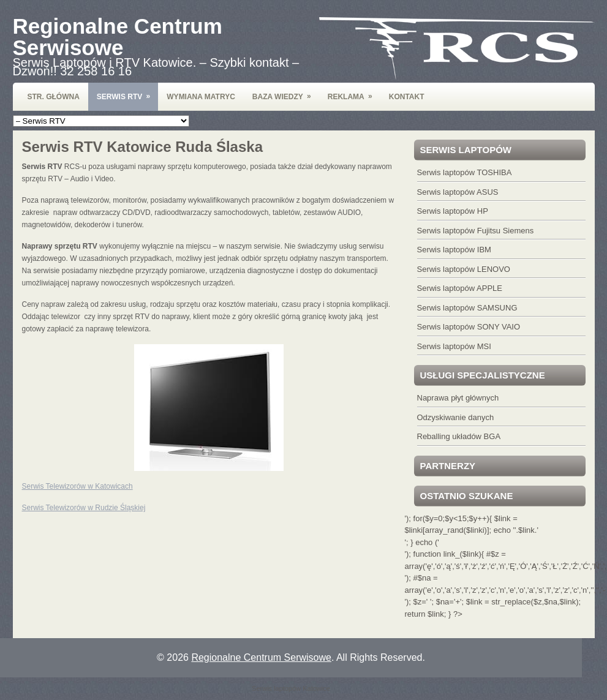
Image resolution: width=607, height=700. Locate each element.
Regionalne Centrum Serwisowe (118, 37)
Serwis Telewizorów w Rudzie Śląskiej (84, 508)
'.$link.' (526, 530)
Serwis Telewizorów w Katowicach (77, 486)
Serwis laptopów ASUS (458, 192)
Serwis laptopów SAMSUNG (467, 308)
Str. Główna (54, 97)
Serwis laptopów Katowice (291, 688)
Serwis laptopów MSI (454, 346)
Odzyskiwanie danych (456, 417)
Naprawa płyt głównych (458, 398)
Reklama (354, 92)
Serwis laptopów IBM (454, 250)
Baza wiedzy (286, 92)
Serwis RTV (127, 92)
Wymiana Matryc (201, 97)
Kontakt (407, 97)
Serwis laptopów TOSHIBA (465, 172)
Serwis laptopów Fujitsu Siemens (476, 231)
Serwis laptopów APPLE (460, 288)
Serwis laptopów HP (453, 211)
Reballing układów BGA (459, 436)
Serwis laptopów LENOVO (464, 269)
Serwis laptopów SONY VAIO (469, 327)
